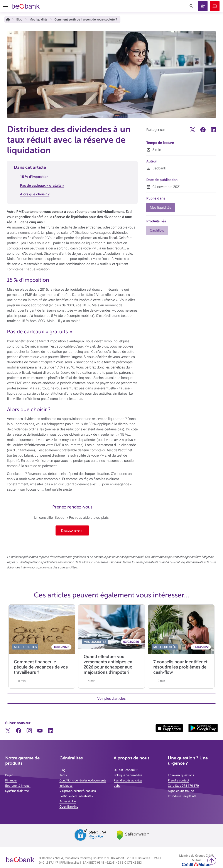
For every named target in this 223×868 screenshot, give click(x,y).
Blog (19, 19)
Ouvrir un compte (203, 6)
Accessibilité (68, 801)
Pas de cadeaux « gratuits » (42, 185)
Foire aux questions (181, 775)
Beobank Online (215, 6)
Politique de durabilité (128, 775)
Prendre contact (178, 780)
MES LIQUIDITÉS (25, 647)
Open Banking (69, 807)
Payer (9, 775)
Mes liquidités (38, 19)
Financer (11, 780)
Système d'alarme (17, 791)
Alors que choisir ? (35, 194)
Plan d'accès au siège (128, 780)
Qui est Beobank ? (126, 770)
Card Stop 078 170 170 (183, 786)
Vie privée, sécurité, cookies (78, 791)
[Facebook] (203, 131)
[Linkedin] (213, 131)
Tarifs (63, 775)
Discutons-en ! (72, 530)
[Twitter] (193, 131)
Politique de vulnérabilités (76, 796)
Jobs (117, 786)
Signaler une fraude (181, 791)
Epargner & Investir (18, 786)
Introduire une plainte (182, 796)
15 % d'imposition (34, 177)
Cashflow (157, 230)
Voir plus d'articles (111, 698)
